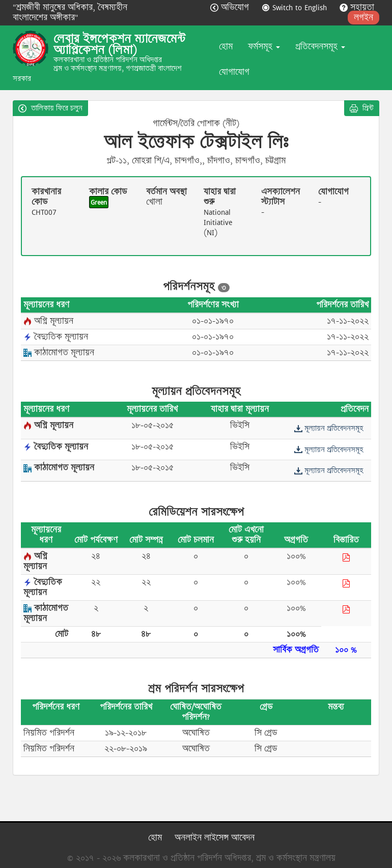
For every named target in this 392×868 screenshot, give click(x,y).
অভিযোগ (231, 7)
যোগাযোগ (234, 72)
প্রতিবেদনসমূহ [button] (320, 47)
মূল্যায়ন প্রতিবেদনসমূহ (329, 428)
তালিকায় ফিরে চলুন (50, 108)
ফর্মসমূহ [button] (264, 47)
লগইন (363, 18)
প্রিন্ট (362, 108)
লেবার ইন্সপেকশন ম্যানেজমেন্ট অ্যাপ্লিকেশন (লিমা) (119, 44)
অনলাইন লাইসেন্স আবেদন (215, 838)
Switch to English (296, 7)
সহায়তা (357, 7)
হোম (226, 47)
